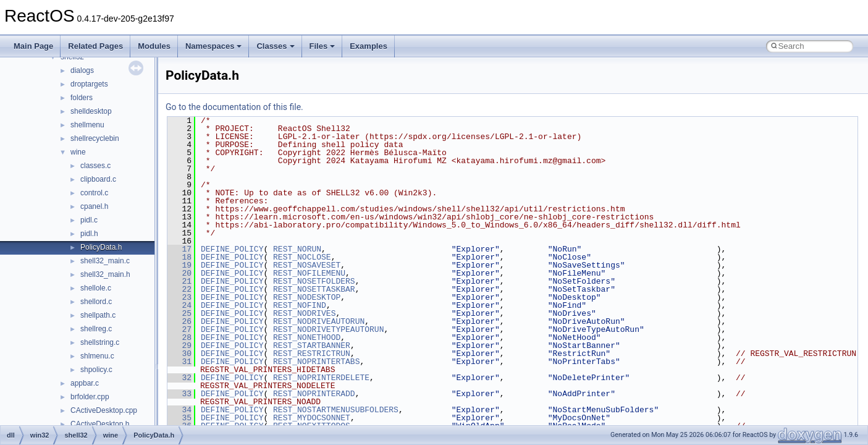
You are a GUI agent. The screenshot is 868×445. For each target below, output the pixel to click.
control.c (94, 193)
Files (322, 46)
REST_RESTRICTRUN (312, 354)
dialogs (82, 70)
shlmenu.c (97, 356)
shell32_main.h (105, 274)
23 (179, 297)
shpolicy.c (96, 370)
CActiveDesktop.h (100, 424)
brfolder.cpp (90, 397)
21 (179, 281)
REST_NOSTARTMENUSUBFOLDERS (336, 410)
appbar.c (85, 383)
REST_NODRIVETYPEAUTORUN (328, 329)
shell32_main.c (105, 261)
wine (78, 152)
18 (179, 257)
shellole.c (96, 288)
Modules (154, 46)
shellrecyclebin (95, 138)
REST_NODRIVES (304, 313)
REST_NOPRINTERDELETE (321, 378)
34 (179, 410)
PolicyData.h (101, 247)
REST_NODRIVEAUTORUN (319, 321)
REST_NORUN (297, 249)
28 (179, 337)
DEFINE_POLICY (232, 249)
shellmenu (87, 125)
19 (179, 265)
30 (179, 354)
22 (179, 289)
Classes (275, 46)
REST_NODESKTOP (307, 297)
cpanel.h (94, 206)
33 (179, 394)
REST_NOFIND (300, 305)
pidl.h (89, 234)
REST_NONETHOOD (307, 337)
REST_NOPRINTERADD (314, 394)
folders (82, 98)
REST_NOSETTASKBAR (314, 289)
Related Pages (95, 46)
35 (179, 418)
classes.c (95, 166)
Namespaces (214, 46)
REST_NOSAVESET (307, 265)
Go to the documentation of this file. (234, 107)
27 (179, 329)
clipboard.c (98, 179)
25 (179, 313)
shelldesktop (91, 111)
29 (179, 345)
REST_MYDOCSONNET (312, 418)
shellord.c (96, 302)
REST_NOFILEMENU (309, 273)
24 (179, 305)
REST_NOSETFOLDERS (314, 281)
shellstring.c (100, 342)
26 (179, 321)
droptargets (89, 84)
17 (179, 249)
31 (179, 362)
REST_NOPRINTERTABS (316, 362)
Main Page (33, 46)
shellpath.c (98, 315)
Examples (369, 46)
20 (179, 273)
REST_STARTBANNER (312, 345)
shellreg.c (96, 329)
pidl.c (89, 220)
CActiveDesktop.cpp (104, 410)
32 (179, 378)
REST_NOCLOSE (302, 257)
